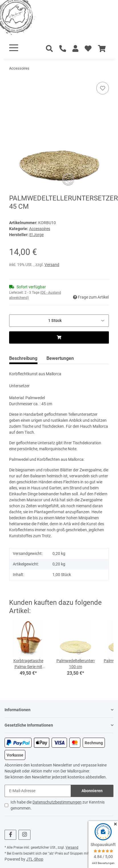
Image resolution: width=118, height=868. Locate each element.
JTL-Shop (35, 859)
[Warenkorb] (102, 49)
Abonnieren (92, 791)
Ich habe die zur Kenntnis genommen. (58, 805)
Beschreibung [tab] (23, 358)
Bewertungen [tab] (60, 358)
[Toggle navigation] (14, 48)
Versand (52, 265)
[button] (75, 49)
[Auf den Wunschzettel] (103, 88)
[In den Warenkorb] (14, 79)
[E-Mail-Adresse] (38, 791)
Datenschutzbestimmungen (57, 802)
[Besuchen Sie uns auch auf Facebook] (10, 835)
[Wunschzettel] (88, 49)
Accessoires (40, 229)
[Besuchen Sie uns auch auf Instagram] (24, 835)
